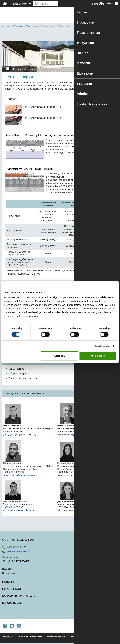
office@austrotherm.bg (19, 560)
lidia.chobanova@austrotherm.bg (74, 518)
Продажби (8, 577)
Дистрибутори (97, 4)
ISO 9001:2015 (12, 611)
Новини (8, 590)
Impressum (31, 316)
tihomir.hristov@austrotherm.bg (19, 518)
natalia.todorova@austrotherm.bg (74, 483)
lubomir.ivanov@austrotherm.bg (19, 483)
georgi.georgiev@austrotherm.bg (20, 442)
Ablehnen (59, 356)
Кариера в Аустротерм (19, 604)
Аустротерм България (13, 26)
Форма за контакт (11, 565)
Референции (12, 597)
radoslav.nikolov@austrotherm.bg (74, 442)
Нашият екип (9, 581)
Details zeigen (102, 346)
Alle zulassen (98, 356)
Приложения (32, 26)
